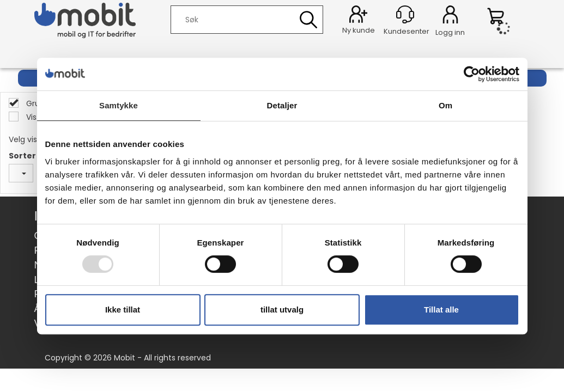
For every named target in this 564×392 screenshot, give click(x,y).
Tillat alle (441, 310)
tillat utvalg (282, 310)
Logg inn (450, 16)
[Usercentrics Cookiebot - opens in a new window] (472, 74)
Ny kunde (359, 30)
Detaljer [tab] (282, 105)
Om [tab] (445, 105)
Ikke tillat (123, 310)
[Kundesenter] (405, 14)
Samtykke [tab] (119, 105)
